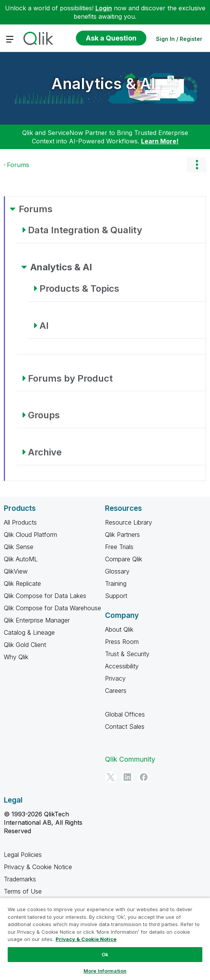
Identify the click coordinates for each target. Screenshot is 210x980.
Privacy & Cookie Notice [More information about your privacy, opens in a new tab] (86, 939)
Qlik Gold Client (25, 645)
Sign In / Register (179, 39)
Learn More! (160, 141)
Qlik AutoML (21, 559)
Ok (105, 954)
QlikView (16, 571)
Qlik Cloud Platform (30, 535)
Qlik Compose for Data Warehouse (52, 608)
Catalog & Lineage (29, 632)
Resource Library (129, 522)
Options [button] (197, 165)
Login (104, 8)
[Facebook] (144, 777)
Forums (18, 165)
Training (116, 583)
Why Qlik (16, 657)
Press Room (122, 642)
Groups (44, 415)
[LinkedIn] (127, 777)
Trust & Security (127, 654)
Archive (45, 452)
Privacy (115, 678)
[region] (105, 939)
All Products (20, 522)
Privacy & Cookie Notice (38, 867)
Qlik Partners (122, 535)
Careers (116, 691)
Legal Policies (23, 855)
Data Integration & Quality (85, 230)
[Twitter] (111, 777)
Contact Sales (125, 726)
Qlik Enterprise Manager (37, 620)
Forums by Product (70, 378)
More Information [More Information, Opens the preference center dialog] (105, 971)
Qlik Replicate (22, 583)
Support (116, 596)
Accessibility (122, 666)
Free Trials (119, 547)
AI (44, 326)
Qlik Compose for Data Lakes (45, 596)
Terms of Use (23, 891)
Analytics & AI (103, 84)
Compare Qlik (124, 559)
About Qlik (119, 629)
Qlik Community (130, 759)
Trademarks (20, 879)
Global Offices (125, 714)
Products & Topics (79, 288)
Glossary (117, 571)
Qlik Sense (19, 547)
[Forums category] (13, 209)
